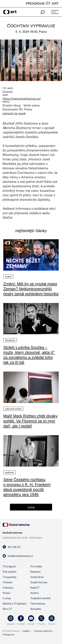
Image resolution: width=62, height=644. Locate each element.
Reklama (35, 572)
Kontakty (36, 609)
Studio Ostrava (39, 582)
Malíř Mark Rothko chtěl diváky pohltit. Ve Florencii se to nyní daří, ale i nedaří (30, 421)
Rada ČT (35, 588)
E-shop (7, 598)
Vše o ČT (7, 609)
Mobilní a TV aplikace (15, 603)
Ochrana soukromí (43, 631)
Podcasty (8, 588)
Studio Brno (37, 577)
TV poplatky (10, 577)
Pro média (36, 566)
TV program (9, 566)
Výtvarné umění (13, 409)
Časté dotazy (38, 603)
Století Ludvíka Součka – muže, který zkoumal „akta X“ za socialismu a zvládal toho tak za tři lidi (29, 355)
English (26, 631)
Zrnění (8, 277)
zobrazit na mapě (14, 113)
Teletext (8, 582)
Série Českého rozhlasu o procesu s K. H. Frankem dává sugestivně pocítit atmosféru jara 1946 (27, 487)
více (31, 507)
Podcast (9, 472)
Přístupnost (8, 635)
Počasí (6, 593)
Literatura (10, 340)
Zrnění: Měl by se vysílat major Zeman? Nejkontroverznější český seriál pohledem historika (31, 289)
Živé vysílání (9, 572)
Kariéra (35, 593)
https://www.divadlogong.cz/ (22, 98)
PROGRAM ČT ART (42, 3)
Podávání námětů (40, 598)
